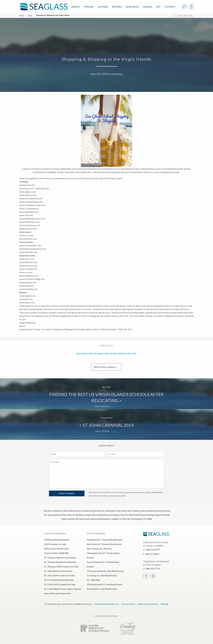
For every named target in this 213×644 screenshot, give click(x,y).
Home (22, 16)
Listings (103, 7)
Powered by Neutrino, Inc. (107, 604)
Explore (89, 7)
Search (76, 7)
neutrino (117, 74)
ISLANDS (148, 7)
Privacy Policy (128, 604)
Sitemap (164, 604)
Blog (30, 16)
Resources (132, 7)
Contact (170, 7)
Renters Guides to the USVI (123, 353)
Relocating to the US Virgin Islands (93, 353)
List (158, 7)
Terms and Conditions (148, 604)
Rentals (117, 7)
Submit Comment (67, 493)
